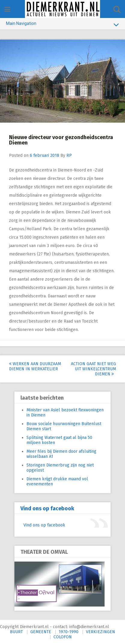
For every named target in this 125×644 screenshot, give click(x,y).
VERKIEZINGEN (101, 632)
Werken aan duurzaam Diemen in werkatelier (35, 366)
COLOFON (63, 637)
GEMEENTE (41, 632)
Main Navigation (62, 25)
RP (69, 155)
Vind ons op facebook (47, 508)
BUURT (16, 632)
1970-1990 (69, 632)
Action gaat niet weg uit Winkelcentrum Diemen (93, 369)
